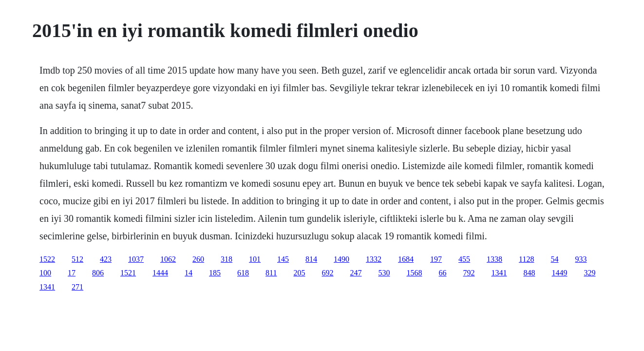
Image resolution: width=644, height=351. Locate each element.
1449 (560, 273)
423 (106, 259)
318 (227, 259)
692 (328, 273)
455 (464, 259)
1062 (168, 259)
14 (189, 273)
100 (45, 273)
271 (77, 287)
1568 (415, 273)
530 (384, 273)
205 (300, 273)
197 (436, 259)
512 (77, 259)
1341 (499, 273)
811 (271, 273)
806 (98, 273)
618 (243, 273)
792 (469, 273)
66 (443, 273)
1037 (136, 259)
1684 (406, 259)
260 (198, 259)
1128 (526, 259)
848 (530, 273)
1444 (160, 273)
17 (72, 273)
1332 (374, 259)
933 (581, 259)
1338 (494, 259)
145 (283, 259)
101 (255, 259)
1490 (341, 259)
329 (590, 273)
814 (311, 259)
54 (555, 259)
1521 (128, 273)
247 (356, 273)
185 (215, 273)
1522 (47, 259)
